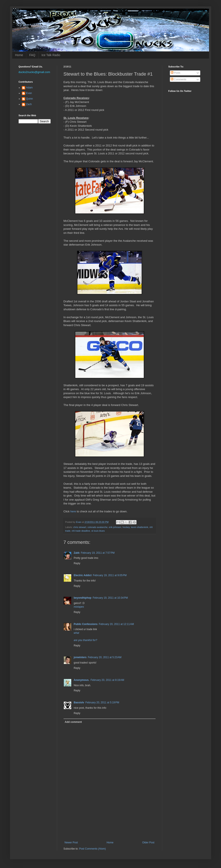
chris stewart (80, 527)
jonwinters (80, 657)
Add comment (73, 722)
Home (19, 55)
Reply (77, 563)
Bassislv (79, 702)
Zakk (77, 553)
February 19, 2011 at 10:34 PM (110, 598)
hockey (126, 527)
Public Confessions (86, 624)
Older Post (148, 843)
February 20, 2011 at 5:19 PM (102, 702)
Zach (29, 104)
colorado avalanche (98, 527)
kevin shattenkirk (139, 527)
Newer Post (71, 843)
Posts (176, 73)
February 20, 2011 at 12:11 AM (116, 624)
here (73, 511)
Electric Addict (83, 575)
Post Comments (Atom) (93, 849)
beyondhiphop (83, 598)
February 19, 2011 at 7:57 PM (98, 553)
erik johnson (115, 527)
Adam (29, 88)
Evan (29, 93)
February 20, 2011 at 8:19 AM (107, 680)
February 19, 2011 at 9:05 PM (110, 575)
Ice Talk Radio (51, 55)
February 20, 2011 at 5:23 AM (105, 657)
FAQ (32, 55)
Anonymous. (82, 680)
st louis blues (98, 531)
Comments (179, 79)
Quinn (30, 99)
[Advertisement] (114, 829)
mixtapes (79, 607)
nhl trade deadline (81, 531)
